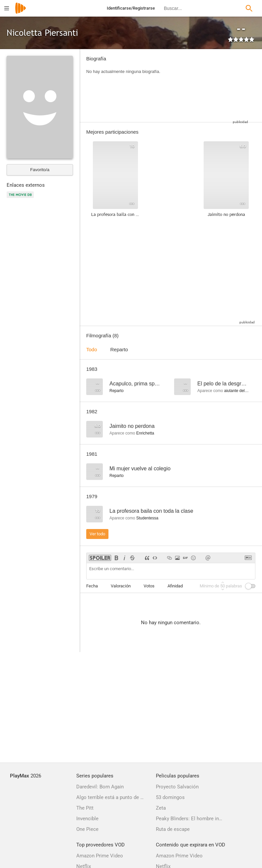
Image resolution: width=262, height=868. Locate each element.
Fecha (92, 586)
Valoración (121, 586)
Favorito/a (40, 170)
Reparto (119, 349)
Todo (92, 349)
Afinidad (175, 586)
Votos (149, 586)
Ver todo (97, 534)
